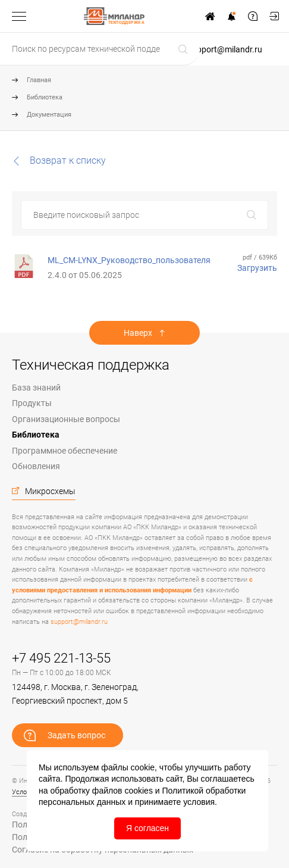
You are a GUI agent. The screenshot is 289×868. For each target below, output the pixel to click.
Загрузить (257, 268)
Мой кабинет (274, 16)
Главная (39, 80)
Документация (49, 115)
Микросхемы (50, 491)
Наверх (138, 333)
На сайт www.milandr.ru (210, 16)
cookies (138, 791)
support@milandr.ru (225, 49)
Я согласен (147, 828)
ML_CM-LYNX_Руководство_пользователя (129, 260)
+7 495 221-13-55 (61, 658)
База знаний (36, 388)
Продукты (32, 403)
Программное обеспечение (65, 451)
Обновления (36, 466)
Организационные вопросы (66, 419)
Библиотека (45, 97)
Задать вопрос (253, 16)
